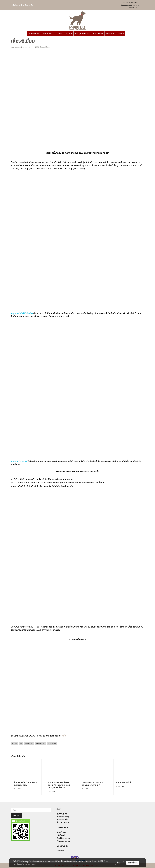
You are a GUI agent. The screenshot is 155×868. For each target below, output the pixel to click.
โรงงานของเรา (48, 34)
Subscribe (17, 816)
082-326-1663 (134, 5)
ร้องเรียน (60, 851)
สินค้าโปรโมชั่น (62, 820)
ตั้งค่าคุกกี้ (120, 863)
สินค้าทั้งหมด (62, 814)
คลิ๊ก (64, 736)
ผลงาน (69, 34)
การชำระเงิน (98, 34)
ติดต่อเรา (110, 34)
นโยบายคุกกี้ (32, 864)
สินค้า (60, 34)
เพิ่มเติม (121, 34)
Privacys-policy (63, 841)
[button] (127, 34)
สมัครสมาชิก (28, 5)
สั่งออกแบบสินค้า (63, 823)
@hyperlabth (133, 2)
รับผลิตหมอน (34, 34)
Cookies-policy (63, 838)
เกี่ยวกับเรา (61, 832)
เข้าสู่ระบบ (16, 5)
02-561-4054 (133, 8)
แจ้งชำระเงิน (61, 835)
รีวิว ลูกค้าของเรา (82, 34)
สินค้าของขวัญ (63, 817)
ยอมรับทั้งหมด (133, 863)
